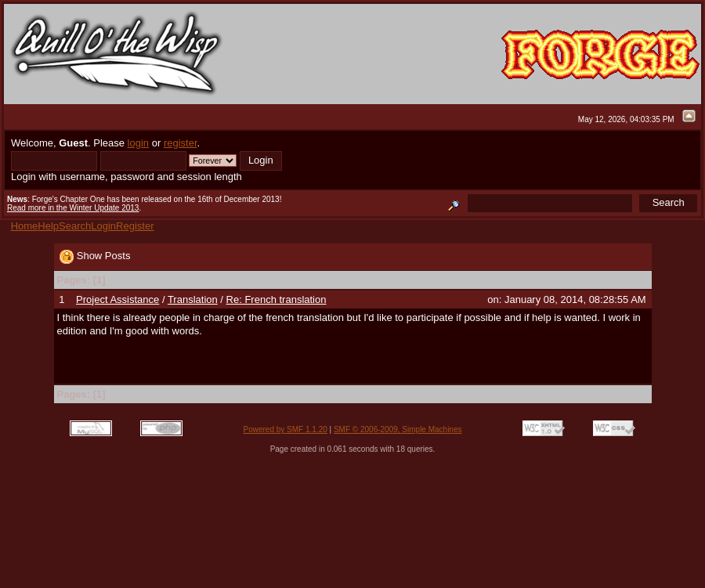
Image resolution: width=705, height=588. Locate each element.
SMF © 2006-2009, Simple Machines (398, 429)
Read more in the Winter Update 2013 (73, 208)
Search (75, 226)
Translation (193, 299)
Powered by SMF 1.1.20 (286, 429)
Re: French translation (277, 299)
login (138, 143)
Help (48, 226)
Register (135, 226)
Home (25, 226)
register (181, 143)
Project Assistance (117, 299)
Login (103, 226)
